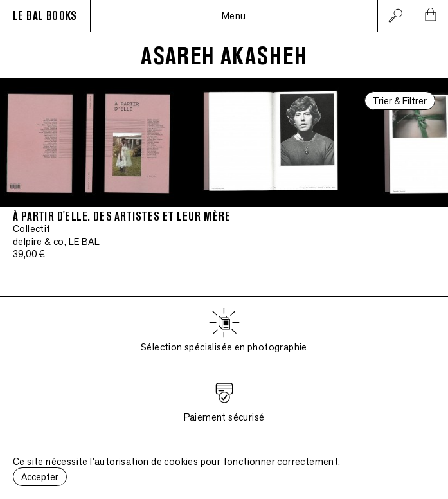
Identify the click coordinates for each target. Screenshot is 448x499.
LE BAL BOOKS (45, 16)
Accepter (40, 477)
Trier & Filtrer (400, 101)
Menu (234, 16)
